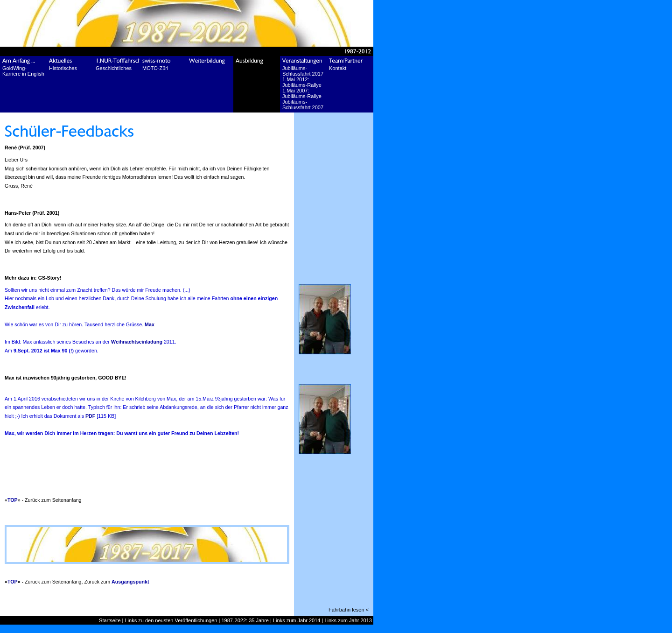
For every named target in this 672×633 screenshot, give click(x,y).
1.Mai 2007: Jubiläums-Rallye (302, 93)
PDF (90, 416)
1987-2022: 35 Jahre (245, 620)
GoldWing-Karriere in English (23, 71)
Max (150, 324)
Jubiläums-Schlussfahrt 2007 (303, 105)
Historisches (63, 68)
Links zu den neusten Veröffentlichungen (171, 620)
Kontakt (338, 68)
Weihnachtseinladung (137, 342)
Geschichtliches (114, 68)
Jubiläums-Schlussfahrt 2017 (303, 71)
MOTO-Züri (155, 68)
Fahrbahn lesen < (349, 610)
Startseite (110, 620)
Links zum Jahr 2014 (297, 620)
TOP (13, 500)
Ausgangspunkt (130, 582)
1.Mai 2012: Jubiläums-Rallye (302, 82)
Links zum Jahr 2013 (348, 620)
